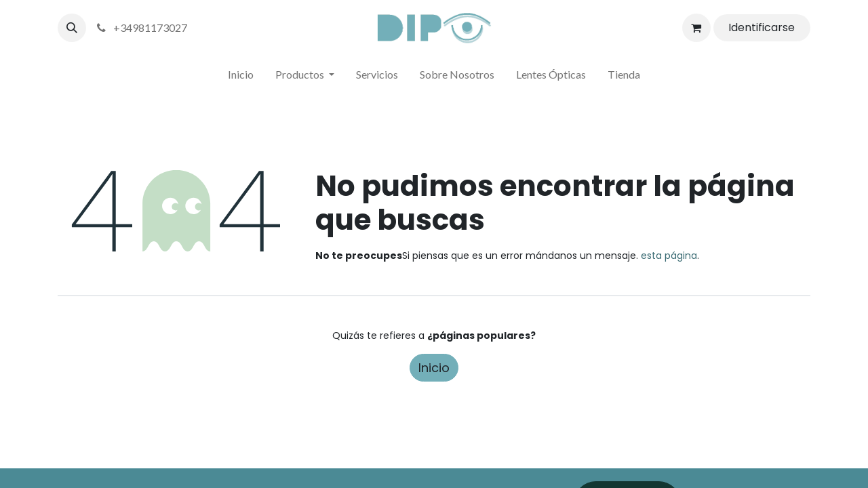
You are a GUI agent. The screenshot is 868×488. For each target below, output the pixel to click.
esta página (669, 256)
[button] (72, 28)
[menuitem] (241, 77)
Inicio (434, 368)
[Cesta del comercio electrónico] (696, 28)
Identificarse (762, 27)
